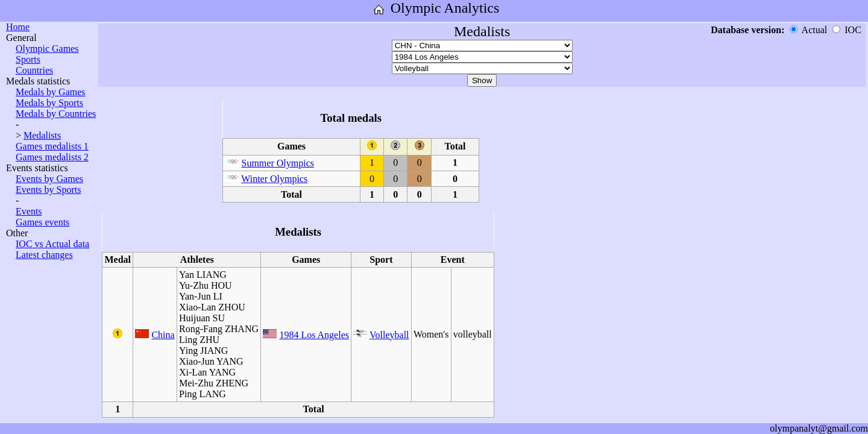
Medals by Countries (56, 114)
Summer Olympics (278, 163)
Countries (34, 70)
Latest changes (44, 255)
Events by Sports (48, 190)
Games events (42, 222)
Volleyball (389, 335)
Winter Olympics (274, 179)
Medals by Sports (49, 103)
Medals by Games (51, 92)
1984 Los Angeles (314, 335)
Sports (28, 59)
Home (18, 27)
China (163, 335)
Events (29, 211)
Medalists (42, 135)
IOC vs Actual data (52, 244)
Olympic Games (47, 49)
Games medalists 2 (52, 157)
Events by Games (49, 179)
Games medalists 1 (52, 146)
